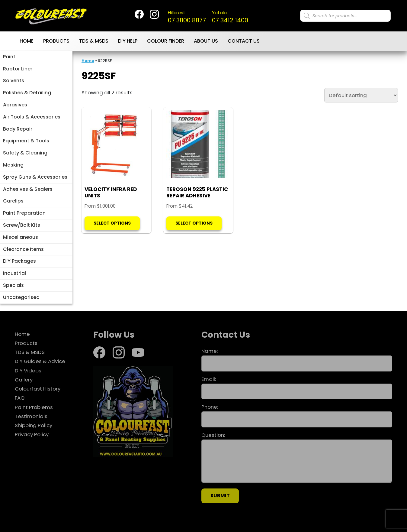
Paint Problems (34, 407)
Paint (9, 57)
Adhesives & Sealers (28, 189)
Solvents (14, 81)
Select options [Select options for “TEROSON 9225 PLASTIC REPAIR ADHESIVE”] (194, 223)
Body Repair (18, 129)
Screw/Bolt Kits (22, 225)
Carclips (13, 201)
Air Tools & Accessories (32, 117)
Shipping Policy (34, 425)
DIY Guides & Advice (40, 361)
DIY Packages (19, 261)
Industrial (14, 273)
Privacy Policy (32, 434)
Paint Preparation (24, 213)
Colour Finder (166, 41)
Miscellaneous (21, 237)
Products (56, 41)
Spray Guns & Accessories (35, 177)
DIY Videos (28, 371)
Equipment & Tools (26, 141)
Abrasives (15, 105)
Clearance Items (23, 249)
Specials (13, 285)
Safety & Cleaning (25, 153)
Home (27, 41)
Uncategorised (21, 297)
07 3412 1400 (230, 17)
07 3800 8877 (187, 17)
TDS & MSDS (94, 41)
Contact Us (244, 41)
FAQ (20, 398)
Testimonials (31, 416)
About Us (206, 41)
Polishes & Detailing (27, 93)
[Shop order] (361, 95)
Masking (13, 165)
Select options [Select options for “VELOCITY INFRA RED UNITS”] (112, 223)
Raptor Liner (18, 69)
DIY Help (128, 41)
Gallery (24, 380)
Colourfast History (38, 389)
